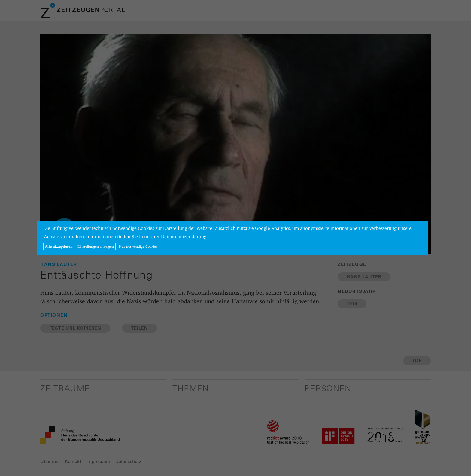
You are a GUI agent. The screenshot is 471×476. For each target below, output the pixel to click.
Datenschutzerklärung (184, 237)
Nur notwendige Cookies (138, 246)
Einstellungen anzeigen (96, 246)
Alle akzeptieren (59, 246)
